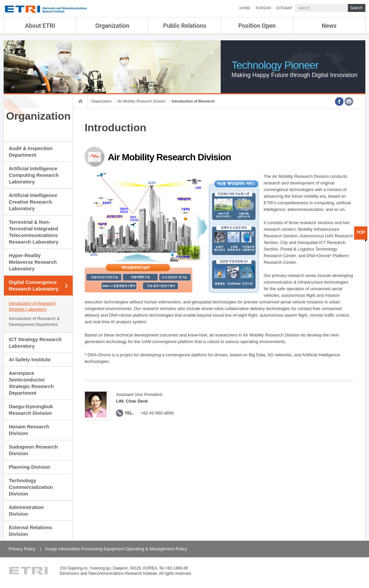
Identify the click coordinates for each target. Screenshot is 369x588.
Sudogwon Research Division (33, 450)
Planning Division (30, 467)
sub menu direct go (0, 0)
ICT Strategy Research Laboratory (35, 343)
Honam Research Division (29, 430)
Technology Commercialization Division (31, 487)
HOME (245, 8)
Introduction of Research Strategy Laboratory (32, 306)
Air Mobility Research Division (142, 101)
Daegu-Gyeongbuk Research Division (31, 410)
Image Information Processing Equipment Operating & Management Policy (116, 549)
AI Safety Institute (30, 359)
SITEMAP (284, 8)
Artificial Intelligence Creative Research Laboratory (33, 202)
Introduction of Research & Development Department (34, 321)
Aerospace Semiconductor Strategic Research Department (31, 383)
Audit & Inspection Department (31, 152)
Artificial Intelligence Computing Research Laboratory (34, 175)
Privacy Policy (22, 549)
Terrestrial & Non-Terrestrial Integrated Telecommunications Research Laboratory (34, 232)
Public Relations (185, 26)
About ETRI (40, 26)
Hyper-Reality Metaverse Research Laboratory (33, 262)
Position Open (257, 26)
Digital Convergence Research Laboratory (34, 285)
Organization (112, 26)
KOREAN (263, 8)
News (329, 26)
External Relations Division (31, 531)
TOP (361, 232)
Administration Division (26, 510)
